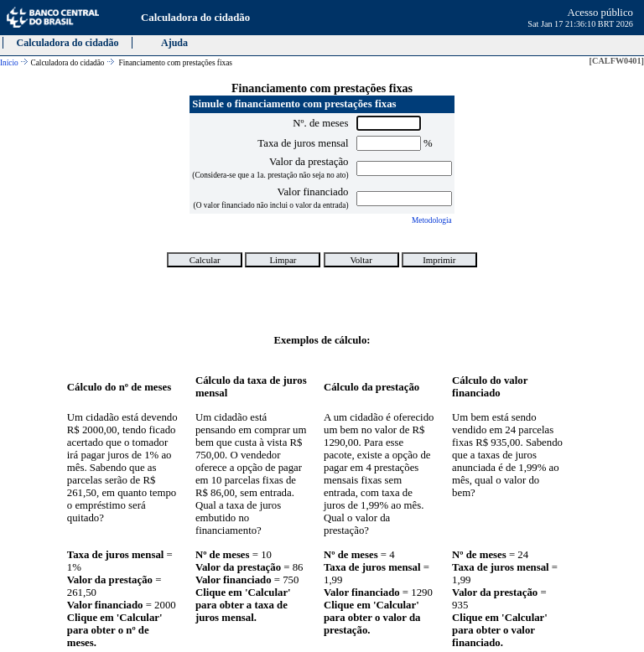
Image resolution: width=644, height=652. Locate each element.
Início (9, 63)
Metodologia (432, 220)
